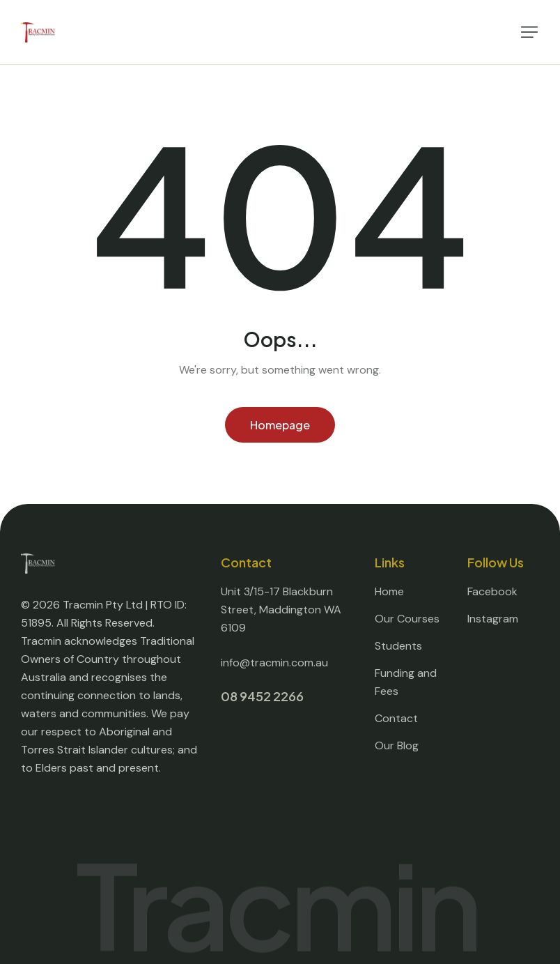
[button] (529, 32)
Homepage (280, 425)
